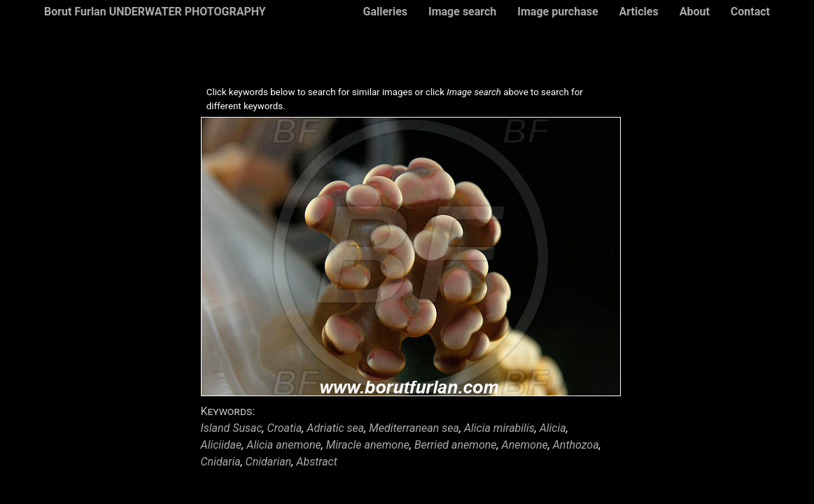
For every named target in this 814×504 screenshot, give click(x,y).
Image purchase (557, 12)
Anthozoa (576, 445)
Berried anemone (456, 445)
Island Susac (232, 428)
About (695, 12)
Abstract (317, 462)
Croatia (285, 428)
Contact (750, 12)
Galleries (385, 12)
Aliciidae (222, 445)
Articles (639, 12)
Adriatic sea (335, 428)
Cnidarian (269, 462)
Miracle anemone (368, 445)
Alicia (553, 428)
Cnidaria (221, 462)
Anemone (525, 445)
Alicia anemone (283, 445)
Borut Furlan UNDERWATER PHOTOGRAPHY (155, 12)
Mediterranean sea (414, 428)
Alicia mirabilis (499, 428)
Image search (462, 12)
